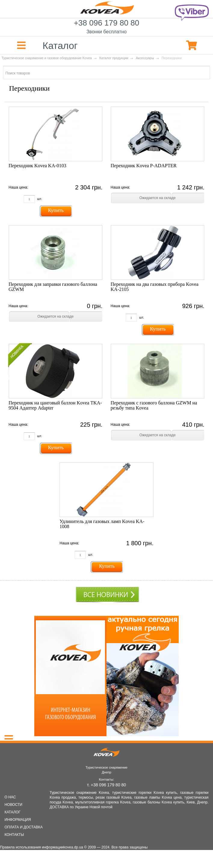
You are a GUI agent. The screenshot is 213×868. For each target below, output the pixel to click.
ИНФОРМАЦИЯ (18, 820)
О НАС (10, 797)
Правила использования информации (32, 847)
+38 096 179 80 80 (106, 27)
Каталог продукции (114, 58)
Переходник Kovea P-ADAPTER (144, 166)
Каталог (39, 45)
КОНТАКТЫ (14, 835)
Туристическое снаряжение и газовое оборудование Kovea (47, 58)
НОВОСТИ (13, 805)
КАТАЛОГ (12, 812)
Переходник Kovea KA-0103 (38, 166)
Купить (56, 210)
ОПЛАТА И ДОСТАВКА (24, 827)
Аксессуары (145, 58)
